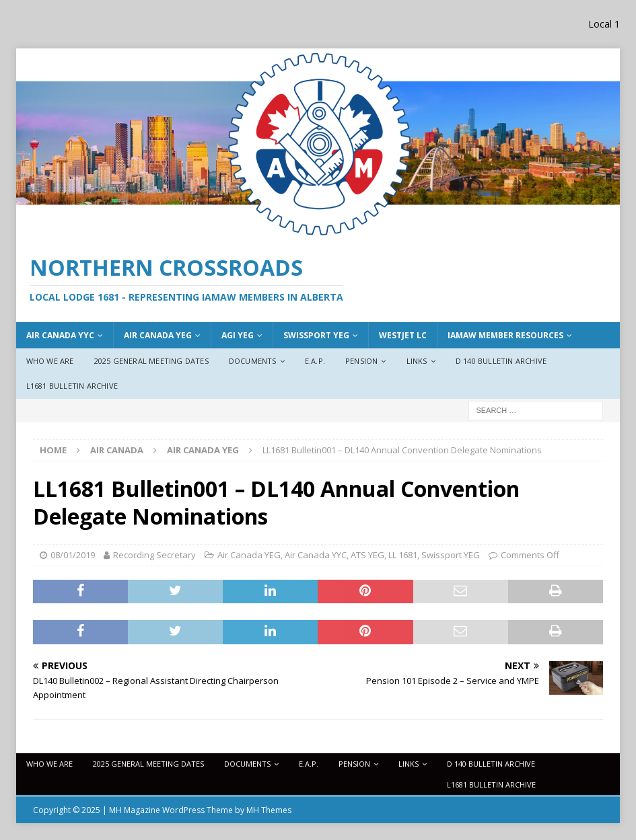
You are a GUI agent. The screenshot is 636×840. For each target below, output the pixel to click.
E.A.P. (315, 361)
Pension (361, 361)
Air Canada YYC (60, 335)
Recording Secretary (154, 555)
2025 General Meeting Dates (151, 361)
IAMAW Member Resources (505, 335)
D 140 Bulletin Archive (501, 361)
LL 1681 (403, 555)
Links (417, 361)
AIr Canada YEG (158, 335)
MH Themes (269, 810)
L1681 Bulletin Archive (72, 386)
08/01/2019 (73, 555)
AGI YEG (238, 335)
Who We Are (50, 361)
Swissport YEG (316, 335)
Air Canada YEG (249, 555)
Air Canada (117, 450)
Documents (253, 361)
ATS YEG (367, 555)
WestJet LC (403, 335)
